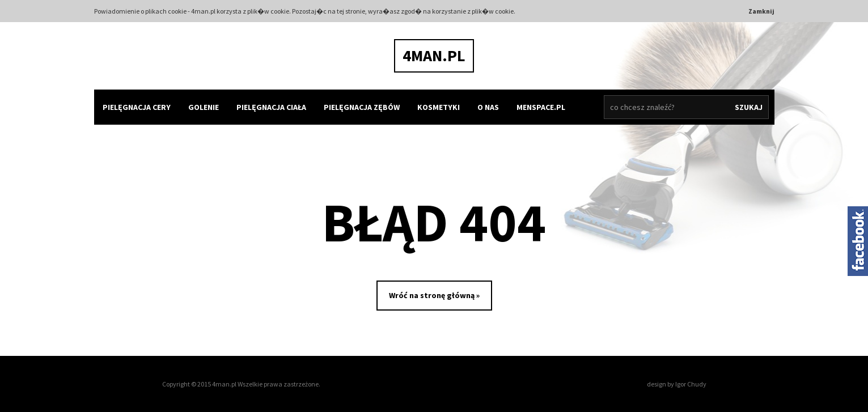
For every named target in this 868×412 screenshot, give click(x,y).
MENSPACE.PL (541, 107)
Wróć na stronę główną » (434, 295)
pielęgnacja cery (137, 107)
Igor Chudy (691, 384)
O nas (488, 107)
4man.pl (434, 56)
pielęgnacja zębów (362, 107)
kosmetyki (439, 107)
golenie (204, 107)
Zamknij (761, 11)
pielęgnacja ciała (271, 107)
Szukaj (749, 107)
